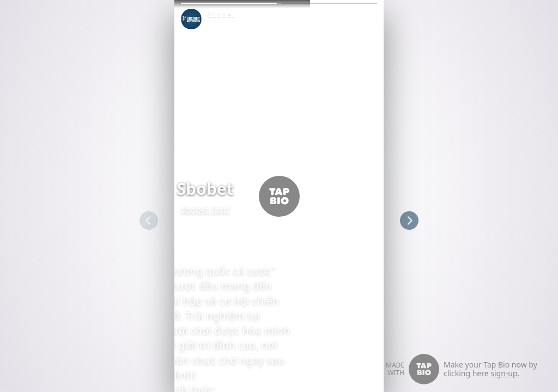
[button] (229, 3)
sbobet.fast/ (199, 210)
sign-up (504, 373)
